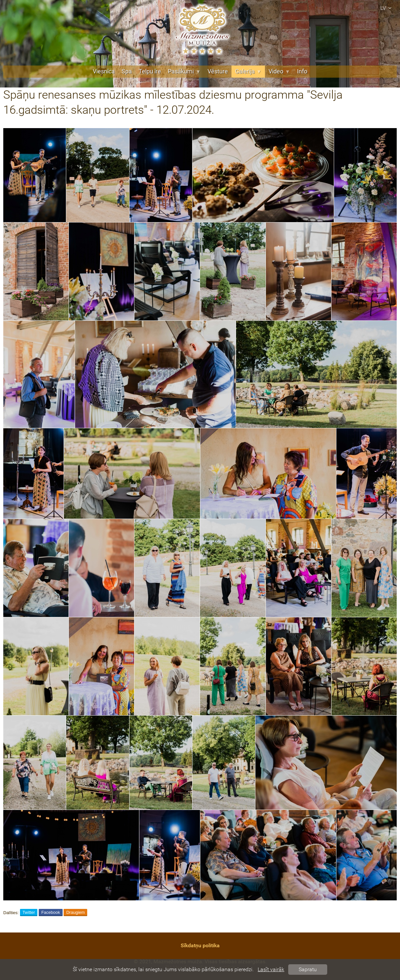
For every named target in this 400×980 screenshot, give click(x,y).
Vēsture (218, 71)
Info (302, 71)
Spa (127, 71)
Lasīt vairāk (271, 969)
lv (387, 8)
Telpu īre (150, 71)
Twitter (29, 912)
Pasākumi (184, 71)
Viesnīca (104, 71)
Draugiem (75, 912)
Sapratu (308, 969)
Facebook (51, 912)
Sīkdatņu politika (200, 945)
